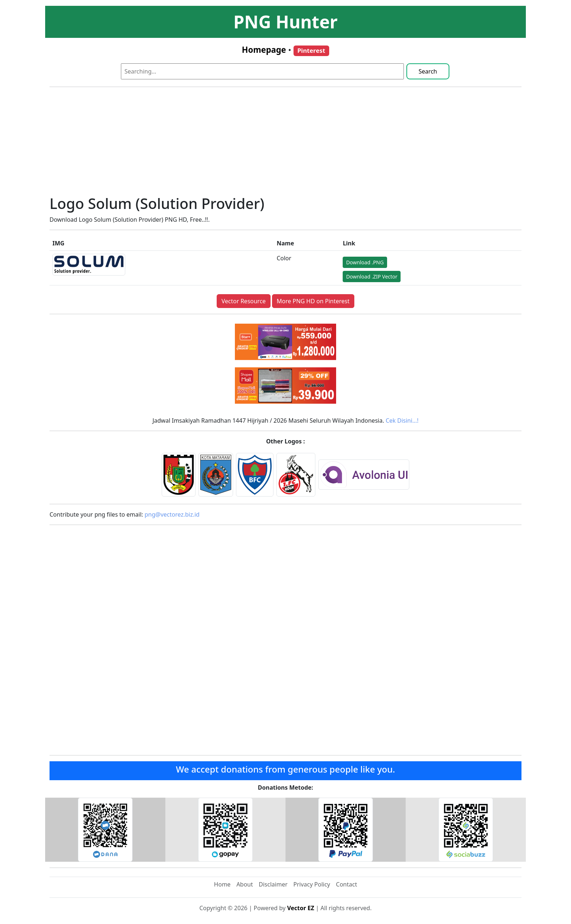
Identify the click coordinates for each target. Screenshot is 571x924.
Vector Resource (243, 301)
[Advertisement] (285, 144)
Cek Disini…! (402, 420)
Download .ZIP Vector (372, 277)
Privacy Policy (312, 884)
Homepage (264, 50)
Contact (347, 884)
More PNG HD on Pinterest (313, 301)
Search (428, 71)
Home (223, 884)
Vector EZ (300, 908)
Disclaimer (273, 884)
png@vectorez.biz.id (172, 514)
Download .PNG (365, 262)
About (245, 884)
